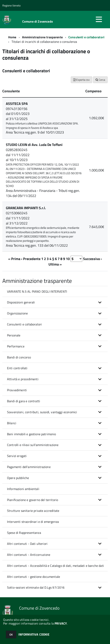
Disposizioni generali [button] (21, 302)
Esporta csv (81, 80)
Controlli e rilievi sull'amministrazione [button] (33, 445)
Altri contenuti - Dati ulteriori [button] (27, 544)
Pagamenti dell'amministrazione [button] (29, 467)
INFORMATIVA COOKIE (34, 634)
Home (12, 37)
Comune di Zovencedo (38, 21)
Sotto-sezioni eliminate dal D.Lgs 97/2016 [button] (36, 587)
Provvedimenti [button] (17, 390)
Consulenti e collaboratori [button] (24, 324)
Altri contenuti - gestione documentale (34, 577)
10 (68, 259)
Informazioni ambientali (23, 489)
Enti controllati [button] (17, 368)
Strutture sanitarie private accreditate (33, 511)
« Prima (14, 259)
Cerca (100, 80)
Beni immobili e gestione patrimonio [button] (32, 434)
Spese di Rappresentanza (24, 533)
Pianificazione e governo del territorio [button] (33, 500)
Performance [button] (16, 346)
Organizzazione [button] (17, 313)
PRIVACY (61, 623)
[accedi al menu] (99, 19)
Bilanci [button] (12, 423)
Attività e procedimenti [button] (23, 379)
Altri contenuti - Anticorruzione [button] (29, 555)
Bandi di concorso (19, 357)
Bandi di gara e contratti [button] (24, 401)
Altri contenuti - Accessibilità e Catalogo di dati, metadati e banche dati (55, 566)
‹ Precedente (31, 259)
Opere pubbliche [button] (18, 478)
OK (11, 634)
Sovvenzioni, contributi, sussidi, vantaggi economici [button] (42, 412)
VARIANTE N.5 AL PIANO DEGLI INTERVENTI (37, 291)
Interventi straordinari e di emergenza (33, 522)
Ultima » (55, 264)
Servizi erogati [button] (17, 456)
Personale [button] (14, 335)
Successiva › (92, 259)
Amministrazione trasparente (42, 37)
